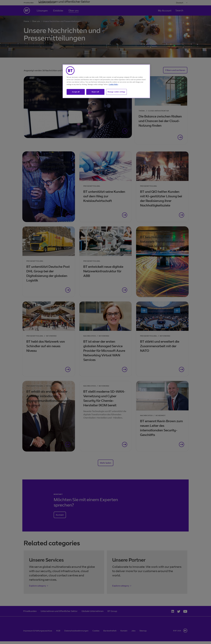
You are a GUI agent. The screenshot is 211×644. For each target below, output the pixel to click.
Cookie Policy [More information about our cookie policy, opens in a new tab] (113, 84)
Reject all (95, 92)
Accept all (76, 92)
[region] (106, 81)
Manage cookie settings (116, 92)
